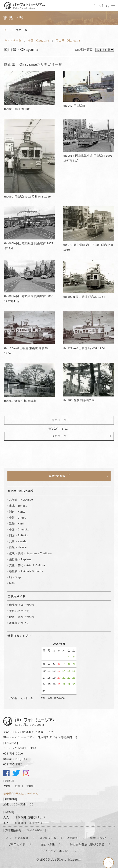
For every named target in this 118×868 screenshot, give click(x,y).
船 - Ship (15, 577)
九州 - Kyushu (18, 541)
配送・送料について (22, 617)
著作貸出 (73, 838)
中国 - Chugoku (39, 40)
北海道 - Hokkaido (21, 500)
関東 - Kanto (17, 512)
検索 (101, 7)
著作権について (19, 623)
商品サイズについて (22, 605)
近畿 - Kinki (17, 524)
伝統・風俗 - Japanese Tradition (30, 553)
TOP (6, 30)
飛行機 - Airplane (20, 559)
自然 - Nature (18, 547)
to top (108, 863)
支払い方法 (48, 844)
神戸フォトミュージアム (24, 6)
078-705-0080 (13, 753)
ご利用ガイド (17, 844)
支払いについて (19, 611)
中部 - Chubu (18, 518)
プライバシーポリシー (56, 851)
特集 (12, 583)
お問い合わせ (98, 838)
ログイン (95, 7)
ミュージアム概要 (17, 838)
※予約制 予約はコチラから (21, 794)
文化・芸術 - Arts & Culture (27, 565)
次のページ (59, 436)
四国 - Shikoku (19, 535)
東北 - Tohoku (18, 506)
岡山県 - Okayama (68, 40)
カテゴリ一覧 (13, 40)
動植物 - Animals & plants (26, 571)
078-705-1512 (13, 764)
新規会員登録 (57, 476)
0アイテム (107, 7)
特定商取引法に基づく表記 (87, 844)
